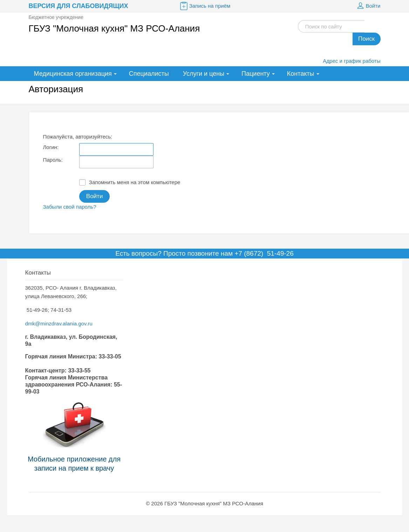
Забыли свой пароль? (70, 207)
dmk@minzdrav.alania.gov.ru (59, 324)
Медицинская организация (73, 74)
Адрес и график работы (352, 61)
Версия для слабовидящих (79, 6)
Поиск (366, 39)
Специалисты (149, 74)
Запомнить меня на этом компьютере (130, 182)
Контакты (301, 74)
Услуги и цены (204, 74)
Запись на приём (205, 6)
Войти (368, 6)
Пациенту (256, 74)
